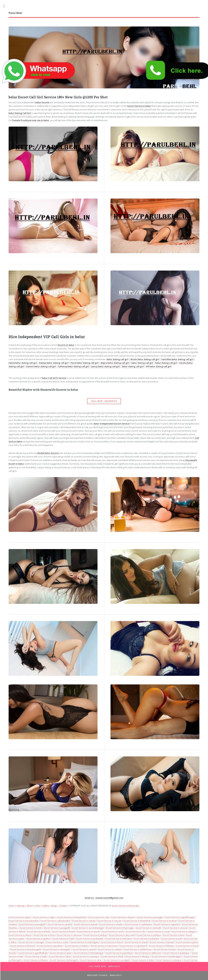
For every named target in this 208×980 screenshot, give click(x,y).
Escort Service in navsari (110, 921)
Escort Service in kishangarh (64, 960)
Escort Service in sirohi (113, 931)
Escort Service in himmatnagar (89, 953)
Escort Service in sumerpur (86, 956)
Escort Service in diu (136, 931)
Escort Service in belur (143, 960)
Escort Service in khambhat (137, 921)
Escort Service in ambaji (95, 935)
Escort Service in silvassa (69, 935)
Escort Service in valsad (84, 921)
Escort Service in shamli (136, 942)
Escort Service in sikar (91, 960)
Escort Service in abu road (122, 935)
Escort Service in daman (123, 917)
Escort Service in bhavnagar (120, 928)
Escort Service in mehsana (119, 939)
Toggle (6, 6)
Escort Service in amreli (88, 931)
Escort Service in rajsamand (133, 946)
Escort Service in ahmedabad (72, 917)
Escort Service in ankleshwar (138, 949)
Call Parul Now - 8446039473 (104, 966)
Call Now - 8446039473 (104, 401)
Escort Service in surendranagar (88, 928)
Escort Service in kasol (112, 942)
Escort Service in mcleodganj (85, 942)
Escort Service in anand (84, 949)
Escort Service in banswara (104, 946)
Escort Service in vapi (99, 917)
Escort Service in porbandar (90, 939)
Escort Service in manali (86, 924)
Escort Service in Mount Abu (126, 906)
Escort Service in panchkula (119, 953)
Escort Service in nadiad (110, 949)
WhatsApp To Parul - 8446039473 (104, 975)
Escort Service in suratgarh (117, 960)
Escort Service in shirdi (112, 956)
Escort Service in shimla (111, 924)
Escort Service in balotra (77, 946)
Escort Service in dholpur (138, 956)
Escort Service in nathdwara (138, 924)
